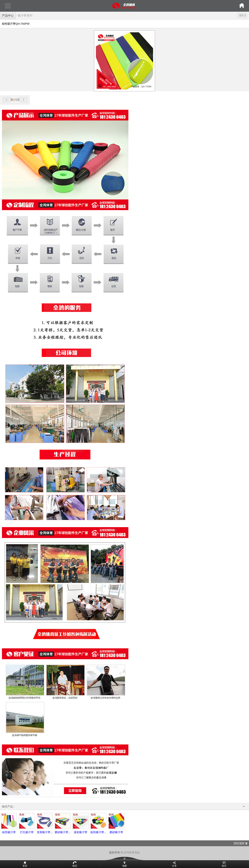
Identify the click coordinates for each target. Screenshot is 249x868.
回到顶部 (239, 843)
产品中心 (8, 15)
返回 (242, 15)
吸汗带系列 (25, 15)
